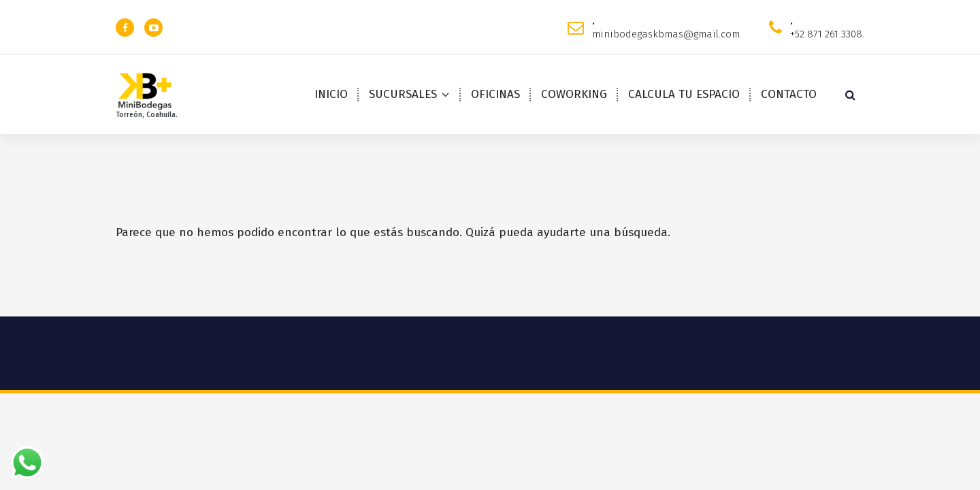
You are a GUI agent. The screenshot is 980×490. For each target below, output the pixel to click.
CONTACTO (789, 94)
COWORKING (574, 94)
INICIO (331, 94)
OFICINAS (495, 94)
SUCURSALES (403, 94)
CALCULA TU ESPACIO (684, 94)
